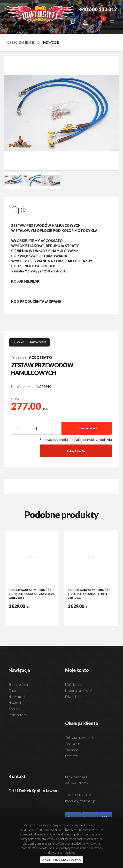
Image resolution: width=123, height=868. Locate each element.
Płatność (71, 750)
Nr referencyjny (23, 386)
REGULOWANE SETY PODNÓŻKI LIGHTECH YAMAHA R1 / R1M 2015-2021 (90, 594)
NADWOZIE (48, 42)
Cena (15, 399)
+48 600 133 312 (78, 795)
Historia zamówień (79, 691)
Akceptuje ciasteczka (62, 860)
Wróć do (29, 342)
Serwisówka (76, 451)
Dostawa (72, 756)
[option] (32, 578)
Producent (19, 358)
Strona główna (19, 684)
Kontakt (15, 709)
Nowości (15, 703)
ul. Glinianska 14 (77, 777)
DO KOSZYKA (87, 428)
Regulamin (73, 744)
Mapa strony (18, 715)
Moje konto (73, 684)
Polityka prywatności (80, 738)
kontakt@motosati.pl (80, 801)
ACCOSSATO (40, 357)
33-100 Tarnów (77, 783)
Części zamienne (21, 42)
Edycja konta (74, 697)
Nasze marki (17, 697)
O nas (13, 691)
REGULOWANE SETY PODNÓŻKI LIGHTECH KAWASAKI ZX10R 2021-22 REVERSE (32, 594)
